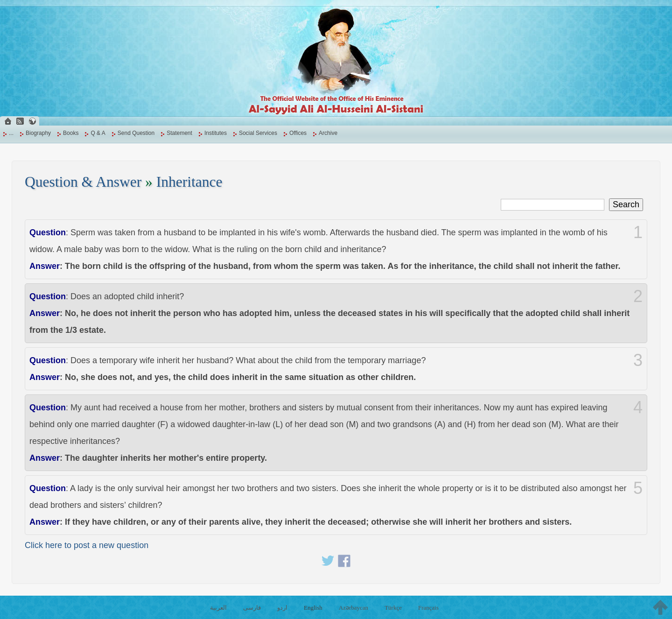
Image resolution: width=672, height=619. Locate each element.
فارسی (252, 608)
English (313, 608)
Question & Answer (83, 182)
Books (71, 133)
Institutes (216, 133)
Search (626, 204)
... (11, 133)
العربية (218, 608)
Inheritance (189, 182)
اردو (282, 608)
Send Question (136, 133)
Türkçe (393, 608)
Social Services (258, 133)
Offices (298, 133)
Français (428, 608)
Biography (38, 133)
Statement (179, 133)
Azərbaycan (353, 608)
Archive (328, 133)
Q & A (98, 133)
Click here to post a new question (87, 545)
